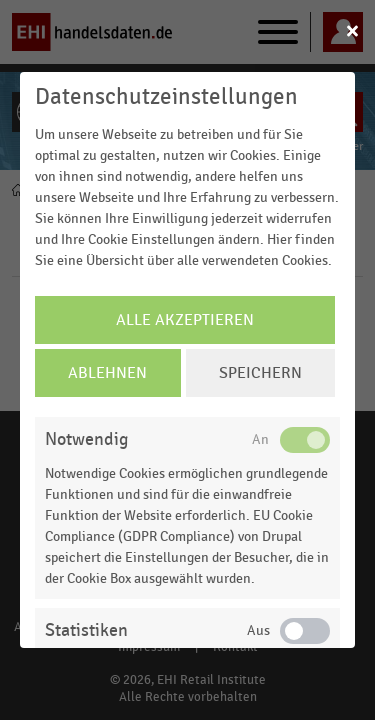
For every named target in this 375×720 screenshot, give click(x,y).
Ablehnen (107, 373)
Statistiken (86, 630)
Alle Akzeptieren (185, 320)
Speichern (260, 373)
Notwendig (86, 439)
